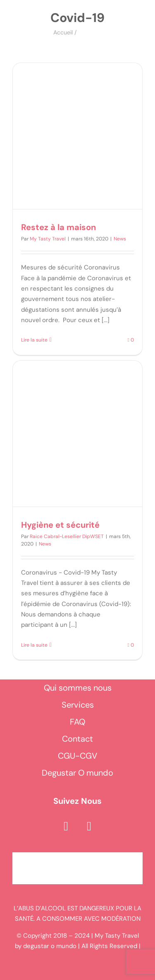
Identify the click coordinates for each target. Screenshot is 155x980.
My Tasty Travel (48, 239)
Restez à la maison (58, 227)
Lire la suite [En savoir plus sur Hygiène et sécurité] (34, 645)
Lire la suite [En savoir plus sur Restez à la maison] (34, 340)
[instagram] (89, 826)
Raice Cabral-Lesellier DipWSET (67, 536)
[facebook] (66, 826)
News (120, 239)
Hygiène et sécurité (60, 525)
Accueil (63, 32)
